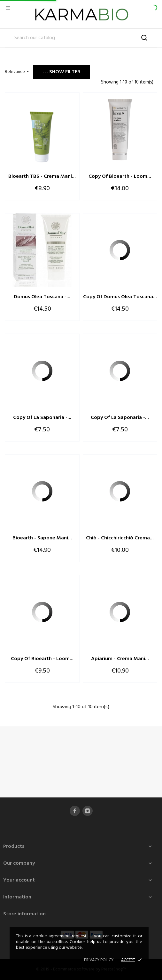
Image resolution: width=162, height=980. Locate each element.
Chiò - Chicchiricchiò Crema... (120, 538)
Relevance (18, 72)
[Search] (81, 38)
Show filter (62, 72)
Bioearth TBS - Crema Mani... (42, 177)
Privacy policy (99, 960)
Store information (24, 914)
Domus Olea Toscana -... (42, 297)
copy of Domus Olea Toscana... (120, 297)
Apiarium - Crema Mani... (120, 659)
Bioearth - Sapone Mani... (42, 538)
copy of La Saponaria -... (42, 418)
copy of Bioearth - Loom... (120, 177)
